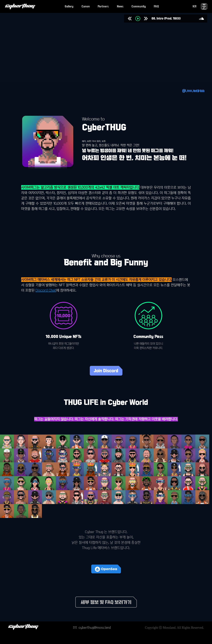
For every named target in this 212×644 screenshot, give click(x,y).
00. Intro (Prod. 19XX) (166, 18)
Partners (103, 6)
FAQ (156, 6)
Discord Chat (46, 290)
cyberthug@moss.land (95, 627)
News (120, 6)
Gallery (69, 6)
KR (195, 6)
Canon (86, 6)
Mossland (169, 628)
